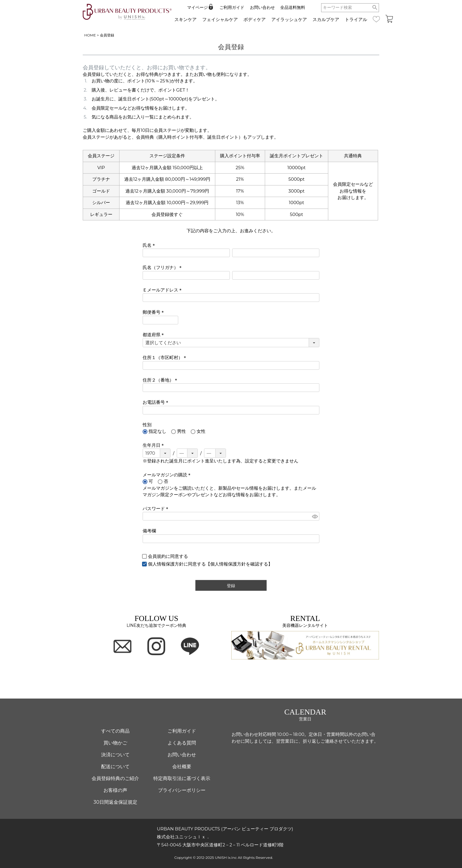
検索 (375, 8)
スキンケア (185, 19)
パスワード (157, 509)
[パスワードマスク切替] (315, 516)
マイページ (197, 7)
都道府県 (154, 335)
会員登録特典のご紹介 (115, 778)
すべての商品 (115, 731)
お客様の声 (115, 790)
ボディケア (255, 19)
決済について (115, 755)
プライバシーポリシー (182, 790)
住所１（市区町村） (165, 357)
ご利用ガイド (232, 7)
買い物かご (115, 743)
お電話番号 (157, 402)
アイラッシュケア (289, 19)
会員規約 (157, 556)
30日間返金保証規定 (115, 802)
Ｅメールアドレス (163, 290)
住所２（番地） (161, 380)
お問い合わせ (262, 7)
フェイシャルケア (220, 19)
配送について (115, 767)
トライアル (356, 19)
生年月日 (154, 445)
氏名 (150, 245)
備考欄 (149, 531)
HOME (90, 35)
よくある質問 (182, 743)
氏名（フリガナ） (163, 267)
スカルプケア (326, 19)
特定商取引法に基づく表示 (182, 778)
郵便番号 (154, 312)
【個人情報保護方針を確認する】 (239, 564)
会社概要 (182, 767)
